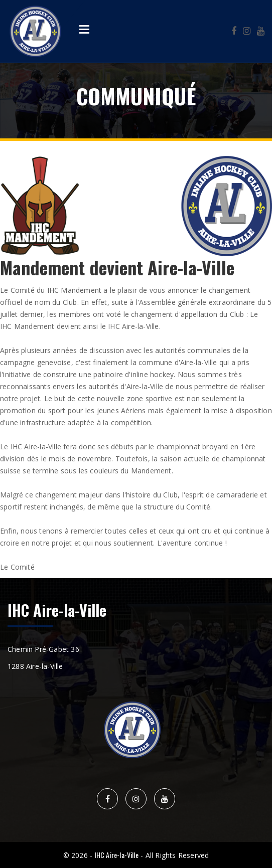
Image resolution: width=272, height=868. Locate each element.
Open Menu (84, 29)
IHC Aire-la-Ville (117, 855)
